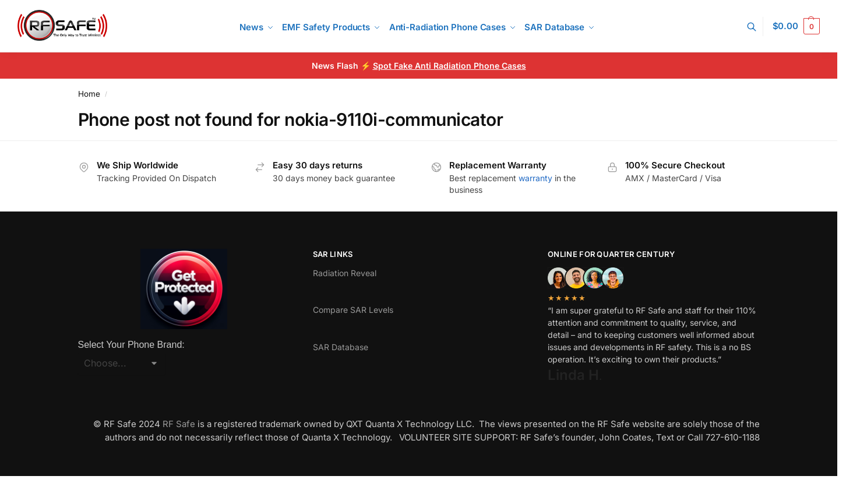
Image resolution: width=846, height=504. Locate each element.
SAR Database (341, 347)
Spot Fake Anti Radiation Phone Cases (450, 66)
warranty (535, 178)
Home (89, 94)
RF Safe (179, 424)
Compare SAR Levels (353, 310)
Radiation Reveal (345, 273)
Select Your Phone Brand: (131, 345)
